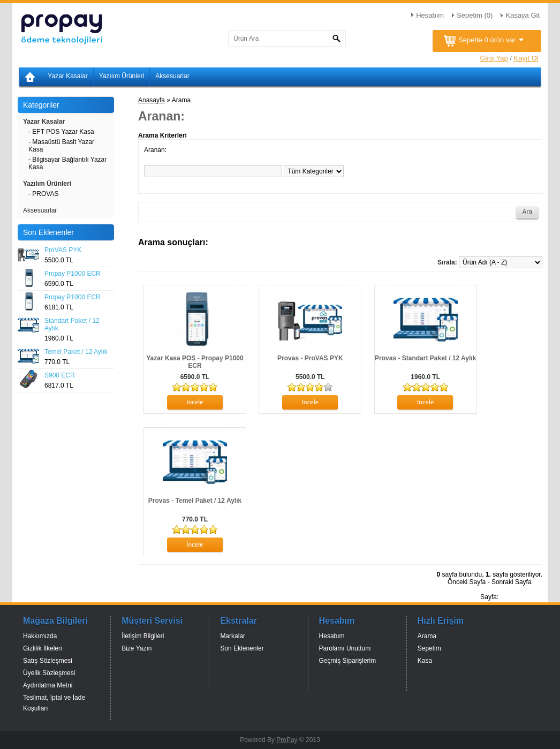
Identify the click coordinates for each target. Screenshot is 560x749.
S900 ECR (60, 375)
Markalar (233, 636)
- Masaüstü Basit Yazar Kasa (61, 146)
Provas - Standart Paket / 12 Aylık (425, 358)
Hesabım (430, 15)
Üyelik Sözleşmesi (49, 673)
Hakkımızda (40, 636)
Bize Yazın (137, 648)
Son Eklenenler (242, 648)
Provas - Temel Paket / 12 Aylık (195, 501)
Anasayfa (152, 100)
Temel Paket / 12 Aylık (76, 352)
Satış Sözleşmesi (48, 661)
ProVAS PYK (63, 250)
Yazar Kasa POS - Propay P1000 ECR (195, 362)
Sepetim (429, 648)
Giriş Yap (494, 58)
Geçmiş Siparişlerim (348, 661)
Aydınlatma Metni (48, 685)
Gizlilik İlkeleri (43, 648)
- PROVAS (43, 194)
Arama (427, 636)
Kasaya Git (523, 15)
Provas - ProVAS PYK (310, 358)
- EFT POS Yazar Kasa (61, 132)
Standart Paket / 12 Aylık (72, 324)
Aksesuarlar (172, 76)
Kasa (425, 661)
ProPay (287, 740)
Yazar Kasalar (67, 76)
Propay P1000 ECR (73, 274)
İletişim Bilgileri (143, 636)
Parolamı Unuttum (345, 648)
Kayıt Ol (526, 58)
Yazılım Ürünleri (122, 76)
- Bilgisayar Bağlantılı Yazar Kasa (67, 163)
